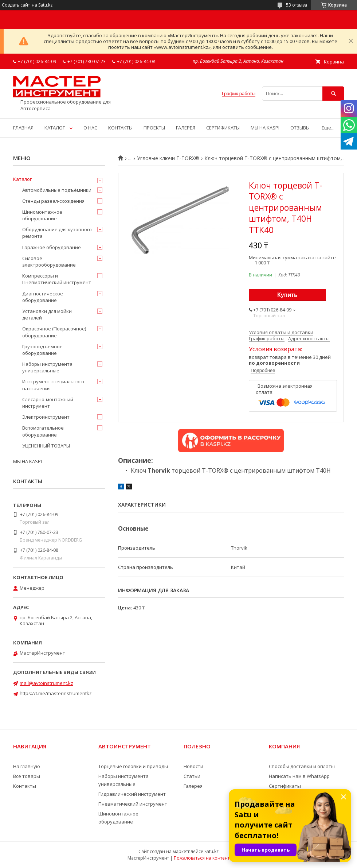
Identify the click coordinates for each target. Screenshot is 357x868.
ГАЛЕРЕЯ (186, 128)
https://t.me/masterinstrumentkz (56, 693)
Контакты (25, 786)
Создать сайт (16, 5)
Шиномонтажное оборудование (42, 215)
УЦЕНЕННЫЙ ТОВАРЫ (46, 446)
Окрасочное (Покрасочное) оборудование (54, 332)
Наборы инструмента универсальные (47, 367)
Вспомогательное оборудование (43, 431)
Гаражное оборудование (52, 247)
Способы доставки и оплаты (302, 766)
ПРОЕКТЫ (154, 128)
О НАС (90, 128)
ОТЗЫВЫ (300, 128)
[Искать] (333, 94)
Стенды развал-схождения (53, 201)
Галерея (193, 786)
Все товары (27, 776)
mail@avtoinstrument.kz (46, 683)
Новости (193, 766)
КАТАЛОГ (55, 128)
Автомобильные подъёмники (57, 190)
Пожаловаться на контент (202, 858)
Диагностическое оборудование (43, 297)
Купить (287, 295)
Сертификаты (285, 786)
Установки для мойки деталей (47, 314)
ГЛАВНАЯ (23, 128)
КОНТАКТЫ (120, 128)
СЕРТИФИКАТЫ (223, 128)
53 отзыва (297, 5)
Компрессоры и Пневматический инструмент (57, 279)
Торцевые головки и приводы (133, 766)
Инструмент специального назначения (53, 385)
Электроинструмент (46, 417)
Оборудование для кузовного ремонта (57, 233)
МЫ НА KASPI (265, 128)
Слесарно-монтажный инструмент (48, 403)
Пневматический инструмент (133, 804)
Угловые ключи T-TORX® (168, 158)
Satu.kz (211, 851)
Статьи (192, 776)
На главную (27, 766)
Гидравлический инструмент (132, 794)
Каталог (22, 179)
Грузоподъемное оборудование (42, 350)
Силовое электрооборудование (49, 261)
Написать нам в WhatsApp (299, 776)
